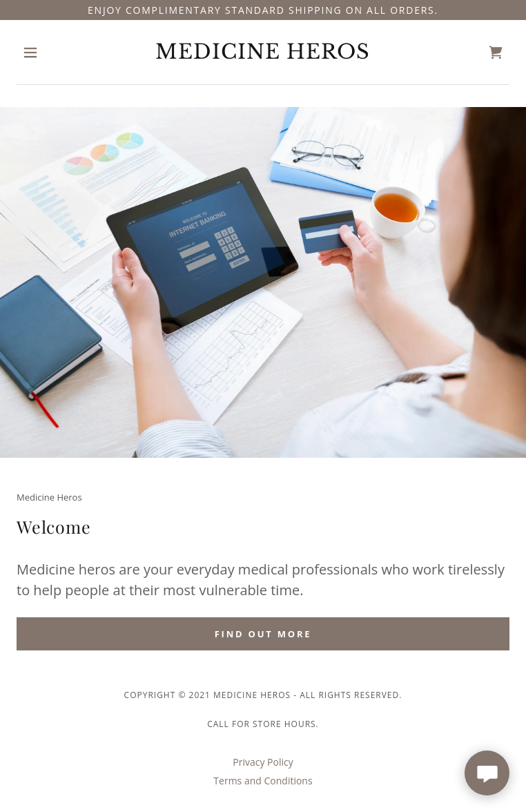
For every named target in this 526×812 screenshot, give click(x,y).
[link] (263, 52)
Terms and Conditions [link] (263, 781)
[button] (53, 52)
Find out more (263, 634)
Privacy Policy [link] (263, 762)
